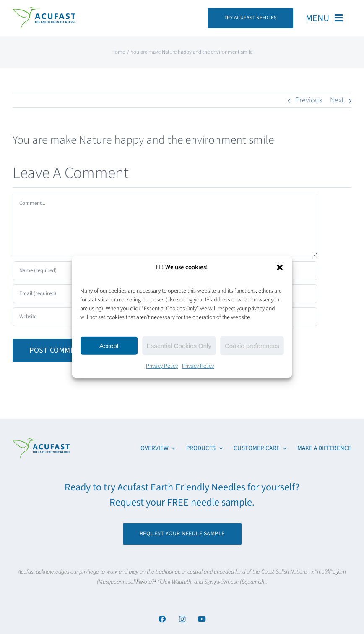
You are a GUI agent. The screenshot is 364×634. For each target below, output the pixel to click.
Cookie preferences (252, 345)
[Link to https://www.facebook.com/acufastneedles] (162, 619)
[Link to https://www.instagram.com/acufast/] (182, 619)
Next (337, 100)
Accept (109, 345)
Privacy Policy (162, 366)
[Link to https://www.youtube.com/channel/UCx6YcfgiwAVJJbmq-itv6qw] (201, 619)
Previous (309, 100)
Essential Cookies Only (179, 345)
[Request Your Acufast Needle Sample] (251, 18)
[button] (280, 267)
